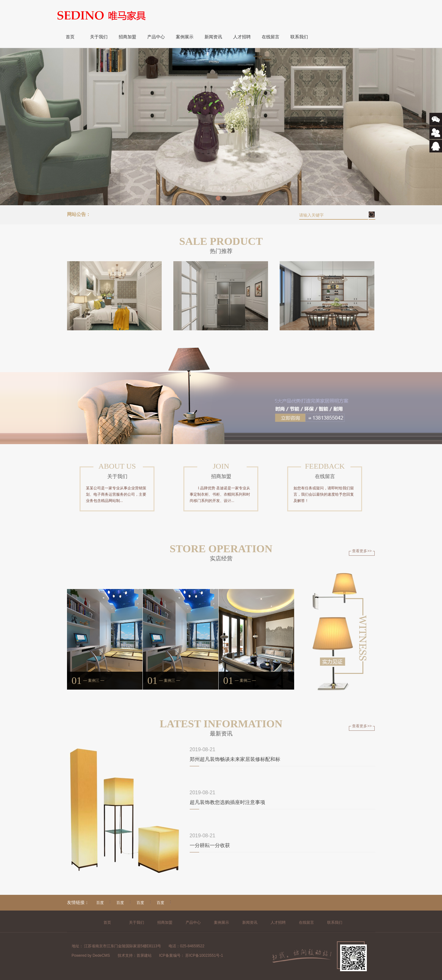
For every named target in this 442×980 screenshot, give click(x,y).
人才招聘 (242, 37)
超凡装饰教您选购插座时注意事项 (227, 802)
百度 (100, 903)
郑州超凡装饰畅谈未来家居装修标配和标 (235, 759)
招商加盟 (127, 37)
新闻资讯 (213, 37)
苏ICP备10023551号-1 (204, 955)
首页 (70, 37)
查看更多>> (362, 551)
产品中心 (156, 37)
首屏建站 (144, 955)
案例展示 (185, 37)
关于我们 (99, 37)
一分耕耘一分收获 (210, 845)
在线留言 (271, 37)
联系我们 (299, 37)
